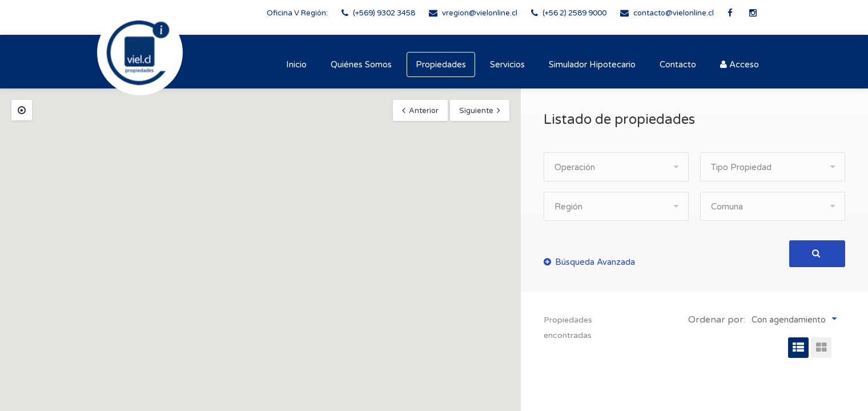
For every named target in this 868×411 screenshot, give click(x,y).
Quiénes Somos (361, 65)
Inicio (296, 65)
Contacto (678, 65)
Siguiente (476, 111)
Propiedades (441, 65)
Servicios (507, 65)
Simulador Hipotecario (592, 65)
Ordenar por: (717, 320)
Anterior (424, 111)
